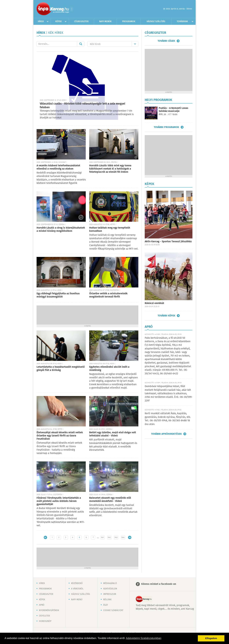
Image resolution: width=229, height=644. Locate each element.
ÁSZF (106, 605)
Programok (129, 21)
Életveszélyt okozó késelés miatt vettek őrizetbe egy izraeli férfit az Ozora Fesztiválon (60, 436)
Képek (59, 21)
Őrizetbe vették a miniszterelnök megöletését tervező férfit (108, 295)
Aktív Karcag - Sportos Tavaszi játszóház (168, 242)
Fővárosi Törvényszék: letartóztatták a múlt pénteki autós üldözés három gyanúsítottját (59, 501)
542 (109, 537)
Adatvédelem (110, 589)
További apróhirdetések (166, 434)
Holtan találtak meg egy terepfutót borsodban (110, 229)
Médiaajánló (110, 583)
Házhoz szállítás (156, 21)
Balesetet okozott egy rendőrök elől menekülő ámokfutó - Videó (110, 500)
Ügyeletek (44, 616)
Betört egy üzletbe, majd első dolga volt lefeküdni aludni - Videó (113, 434)
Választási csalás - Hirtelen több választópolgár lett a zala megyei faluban (82, 106)
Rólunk (107, 600)
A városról (77, 589)
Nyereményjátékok (49, 610)
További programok (166, 127)
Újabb (45, 537)
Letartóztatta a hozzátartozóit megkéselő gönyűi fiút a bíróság (61, 369)
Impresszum (110, 594)
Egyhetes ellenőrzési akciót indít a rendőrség (109, 369)
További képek (166, 316)
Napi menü (77, 600)
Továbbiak (182, 21)
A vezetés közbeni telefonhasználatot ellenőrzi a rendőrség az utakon (58, 167)
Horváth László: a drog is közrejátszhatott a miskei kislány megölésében (61, 229)
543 (116, 537)
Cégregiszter (81, 21)
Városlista (72, 9)
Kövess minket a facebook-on (159, 584)
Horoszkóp (45, 621)
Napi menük (105, 21)
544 (123, 537)
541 (102, 537)
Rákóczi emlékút (154, 303)
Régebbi (130, 537)
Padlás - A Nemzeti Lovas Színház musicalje (173, 110)
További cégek (166, 41)
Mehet (81, 44)
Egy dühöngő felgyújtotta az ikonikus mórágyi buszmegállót (58, 295)
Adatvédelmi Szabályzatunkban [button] (144, 638)
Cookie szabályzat (113, 610)
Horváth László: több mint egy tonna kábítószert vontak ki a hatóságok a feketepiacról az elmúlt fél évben (110, 169)
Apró (42, 605)
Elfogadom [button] (211, 638)
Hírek (41, 21)
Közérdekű (77, 583)
